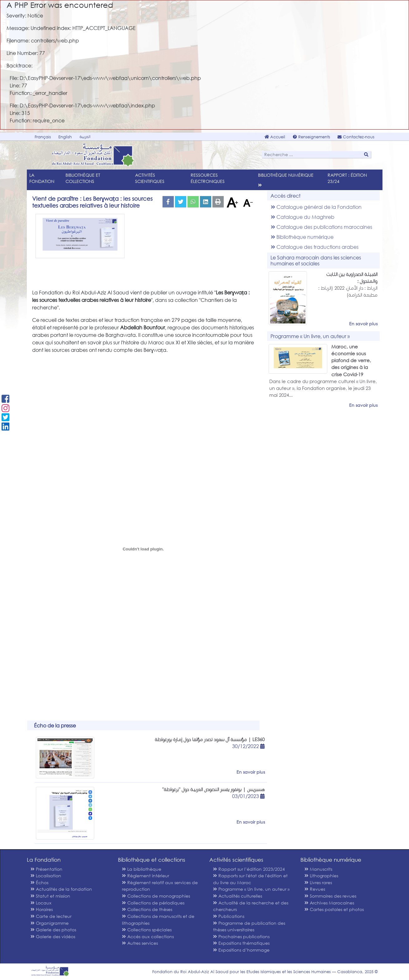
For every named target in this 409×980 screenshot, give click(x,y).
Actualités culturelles (238, 896)
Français (43, 137)
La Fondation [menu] (42, 178)
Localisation (46, 876)
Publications (229, 916)
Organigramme (50, 923)
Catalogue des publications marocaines (321, 227)
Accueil (275, 137)
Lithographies (321, 876)
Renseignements (312, 137)
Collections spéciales (147, 930)
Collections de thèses (147, 909)
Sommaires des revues (330, 896)
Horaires (42, 909)
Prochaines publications (241, 936)
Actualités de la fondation (61, 889)
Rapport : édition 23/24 (347, 178)
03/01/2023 (248, 796)
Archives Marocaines (329, 903)
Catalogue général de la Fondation (316, 207)
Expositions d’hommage (241, 950)
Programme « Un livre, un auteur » (251, 889)
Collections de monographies (156, 896)
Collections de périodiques (153, 903)
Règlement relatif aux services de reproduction (160, 886)
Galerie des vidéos (53, 936)
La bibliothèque (142, 869)
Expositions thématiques (241, 943)
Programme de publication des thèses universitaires (249, 926)
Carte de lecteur (51, 916)
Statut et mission (50, 896)
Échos (39, 882)
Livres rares (318, 882)
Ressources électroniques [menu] (208, 178)
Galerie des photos (53, 930)
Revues (315, 889)
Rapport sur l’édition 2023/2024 (249, 869)
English (65, 137)
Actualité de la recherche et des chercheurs (251, 906)
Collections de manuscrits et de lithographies (158, 920)
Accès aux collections (148, 936)
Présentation (46, 869)
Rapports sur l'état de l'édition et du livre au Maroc (250, 879)
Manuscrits (318, 869)
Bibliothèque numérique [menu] (286, 175)
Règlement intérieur (146, 876)
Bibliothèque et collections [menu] (83, 178)
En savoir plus (363, 324)
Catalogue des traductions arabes (315, 247)
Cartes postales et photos (334, 909)
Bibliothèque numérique (302, 237)
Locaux (41, 903)
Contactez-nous (356, 137)
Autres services (140, 943)
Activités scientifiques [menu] (150, 178)
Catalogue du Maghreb (303, 217)
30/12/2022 (248, 746)
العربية (85, 137)
